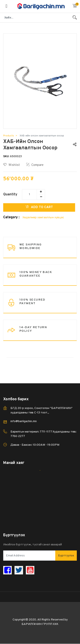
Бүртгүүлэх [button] (66, 556)
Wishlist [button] (12, 165)
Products (9, 136)
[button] (75, 6)
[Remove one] (41, 197)
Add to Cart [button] (39, 207)
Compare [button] (35, 165)
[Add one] (41, 192)
